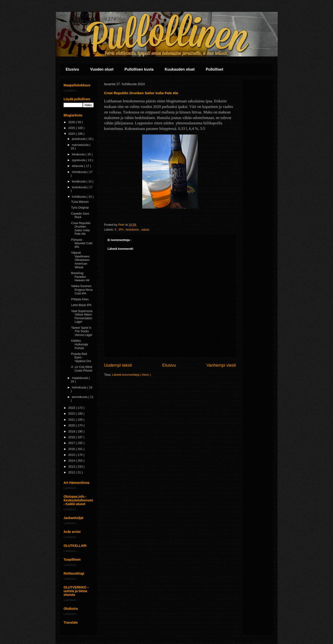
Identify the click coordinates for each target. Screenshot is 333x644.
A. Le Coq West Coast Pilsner (82, 369)
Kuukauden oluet (180, 69)
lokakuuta (79, 154)
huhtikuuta (79, 197)
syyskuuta (79, 160)
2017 (72, 443)
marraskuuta (81, 145)
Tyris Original (80, 208)
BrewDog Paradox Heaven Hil (80, 277)
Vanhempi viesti (221, 365)
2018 (72, 437)
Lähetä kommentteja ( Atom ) (131, 375)
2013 (72, 467)
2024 (72, 134)
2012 (72, 472)
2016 (72, 449)
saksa (145, 230)
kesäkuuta (79, 181)
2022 (72, 414)
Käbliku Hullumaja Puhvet (79, 344)
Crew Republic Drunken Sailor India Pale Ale (81, 228)
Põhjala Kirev (80, 299)
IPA (122, 230)
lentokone (133, 230)
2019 (72, 431)
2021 (72, 420)
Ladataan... (71, 90)
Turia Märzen (80, 202)
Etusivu (72, 69)
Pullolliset (215, 69)
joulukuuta (79, 139)
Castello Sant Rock (80, 215)
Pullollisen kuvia (139, 69)
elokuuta (78, 166)
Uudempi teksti (118, 365)
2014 (72, 461)
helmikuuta (80, 387)
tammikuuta (80, 397)
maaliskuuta (80, 378)
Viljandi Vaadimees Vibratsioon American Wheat (80, 260)
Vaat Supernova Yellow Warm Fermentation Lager (82, 316)
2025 (72, 128)
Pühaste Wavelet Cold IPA (82, 243)
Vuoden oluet (102, 69)
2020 (72, 425)
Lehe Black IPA (81, 305)
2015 (72, 455)
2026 (72, 122)
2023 (72, 408)
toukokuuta (80, 187)
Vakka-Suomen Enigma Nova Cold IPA (82, 290)
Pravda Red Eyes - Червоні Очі (81, 357)
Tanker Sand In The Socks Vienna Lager (82, 331)
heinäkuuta (80, 172)
